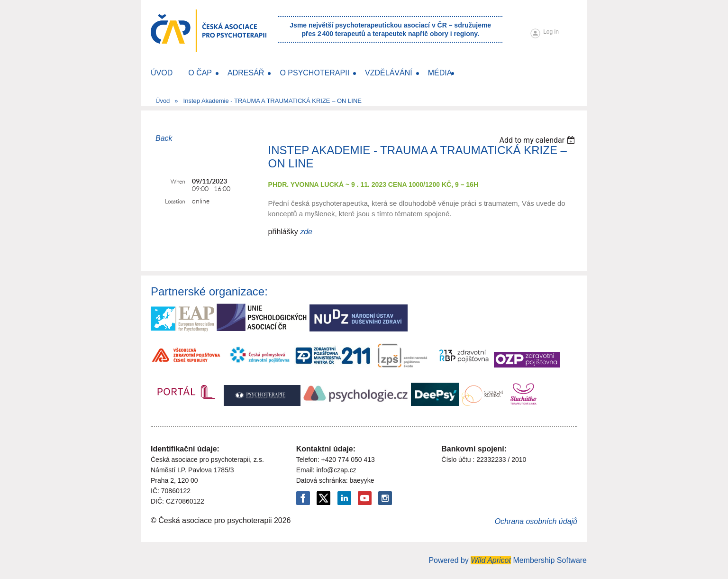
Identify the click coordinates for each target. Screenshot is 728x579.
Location (175, 201)
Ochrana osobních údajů (536, 521)
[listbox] (538, 140)
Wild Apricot (491, 560)
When (178, 181)
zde (306, 232)
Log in (551, 32)
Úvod (163, 101)
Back (164, 138)
